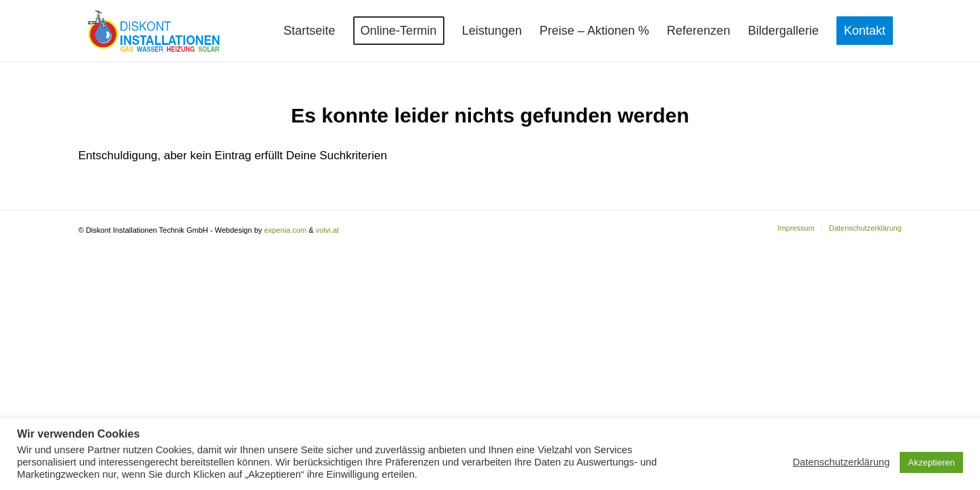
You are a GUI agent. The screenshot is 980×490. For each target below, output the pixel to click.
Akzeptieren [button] (931, 462)
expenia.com (285, 230)
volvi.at (327, 230)
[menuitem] (310, 31)
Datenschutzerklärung (842, 462)
